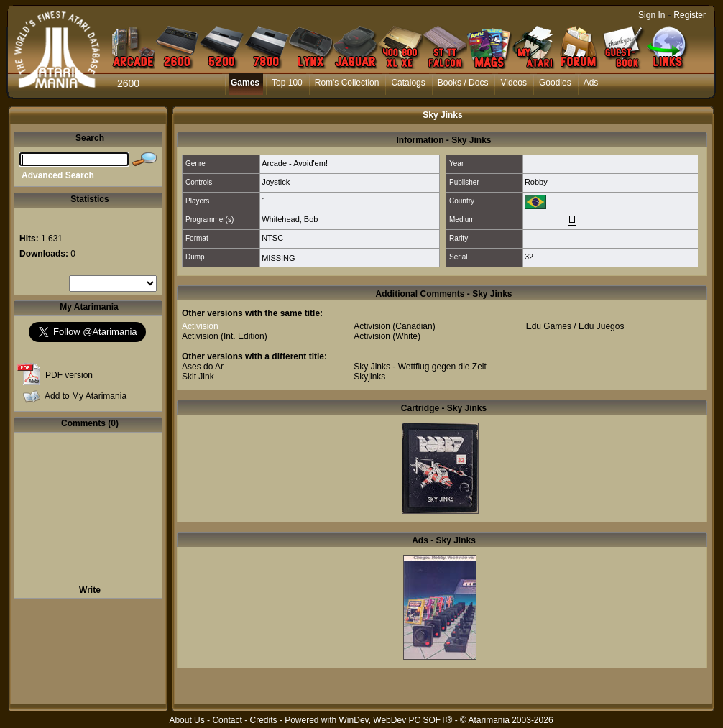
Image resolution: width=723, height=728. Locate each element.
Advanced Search (58, 175)
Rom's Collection (347, 83)
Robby (536, 182)
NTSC (272, 238)
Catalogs (408, 83)
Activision (200, 326)
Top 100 (287, 83)
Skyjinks (369, 377)
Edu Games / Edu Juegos (575, 326)
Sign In (651, 15)
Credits (263, 720)
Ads (591, 83)
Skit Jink (198, 377)
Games (245, 83)
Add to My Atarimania (86, 396)
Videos (513, 83)
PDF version (69, 375)
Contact (227, 720)
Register (690, 15)
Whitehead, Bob (290, 219)
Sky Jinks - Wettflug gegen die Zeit (420, 367)
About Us (186, 720)
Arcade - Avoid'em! (295, 163)
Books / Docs (463, 83)
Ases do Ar (203, 367)
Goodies (555, 83)
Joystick (276, 182)
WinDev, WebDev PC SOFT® (396, 720)
